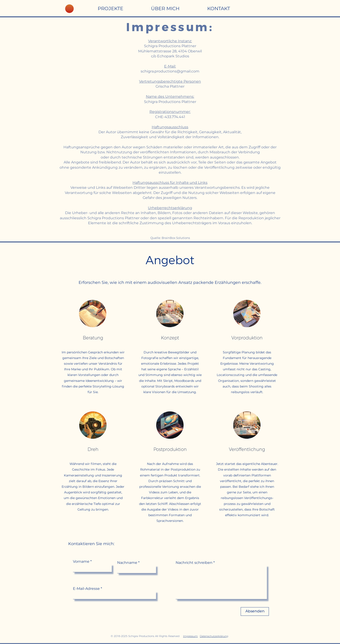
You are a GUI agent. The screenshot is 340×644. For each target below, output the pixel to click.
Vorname (81, 562)
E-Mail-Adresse (86, 589)
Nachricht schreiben (194, 563)
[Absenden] (255, 611)
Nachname (127, 563)
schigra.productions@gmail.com (170, 71)
